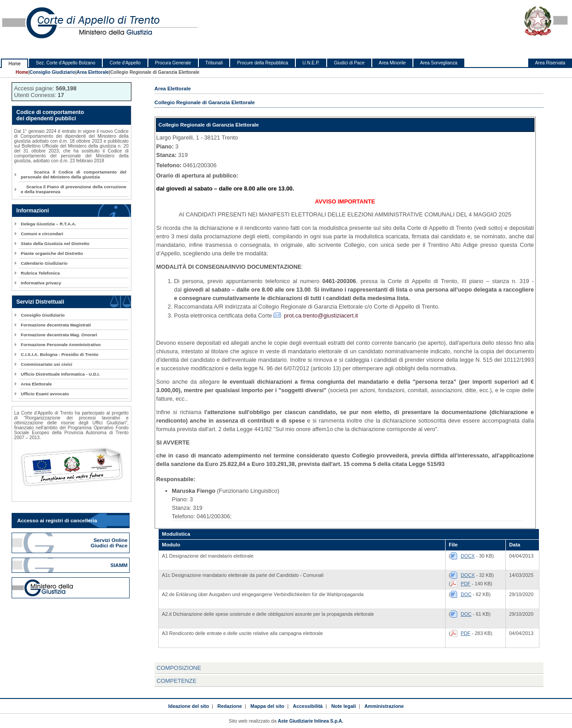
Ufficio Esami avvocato (45, 394)
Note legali (343, 706)
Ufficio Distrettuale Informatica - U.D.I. (61, 374)
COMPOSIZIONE (179, 668)
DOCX (468, 556)
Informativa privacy (41, 283)
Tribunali (214, 63)
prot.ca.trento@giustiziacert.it (321, 315)
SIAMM (120, 565)
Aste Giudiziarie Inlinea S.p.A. (311, 721)
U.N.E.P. (311, 63)
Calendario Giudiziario (44, 263)
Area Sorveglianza (439, 63)
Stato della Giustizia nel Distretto (55, 243)
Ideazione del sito (188, 706)
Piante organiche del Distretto (52, 253)
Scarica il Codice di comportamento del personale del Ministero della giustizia (74, 174)
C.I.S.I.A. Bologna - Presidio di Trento (60, 354)
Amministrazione (384, 706)
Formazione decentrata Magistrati (56, 325)
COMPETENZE (177, 681)
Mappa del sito (267, 706)
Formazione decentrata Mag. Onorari (59, 335)
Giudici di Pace (349, 63)
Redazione (230, 706)
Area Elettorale (93, 72)
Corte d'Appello (125, 63)
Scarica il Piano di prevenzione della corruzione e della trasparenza (74, 189)
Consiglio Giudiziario (52, 72)
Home (15, 64)
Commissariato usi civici (47, 364)
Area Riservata (550, 63)
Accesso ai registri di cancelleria (57, 521)
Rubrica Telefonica (40, 273)
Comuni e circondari (42, 234)
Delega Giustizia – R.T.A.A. (49, 224)
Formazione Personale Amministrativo (61, 345)
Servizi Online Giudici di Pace (110, 543)
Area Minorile (392, 63)
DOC (466, 594)
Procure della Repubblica (262, 63)
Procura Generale (173, 63)
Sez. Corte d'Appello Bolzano (65, 63)
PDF (466, 584)
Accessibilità (308, 706)
